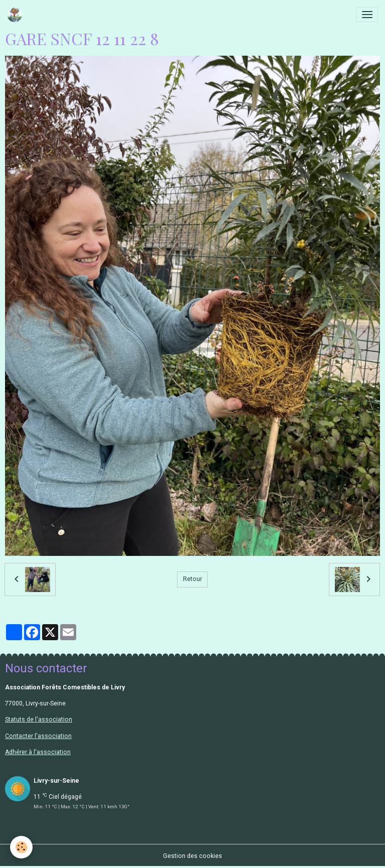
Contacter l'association (38, 736)
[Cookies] (21, 847)
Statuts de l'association (39, 719)
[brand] (16, 15)
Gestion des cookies (192, 856)
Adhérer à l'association (38, 752)
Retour (192, 579)
